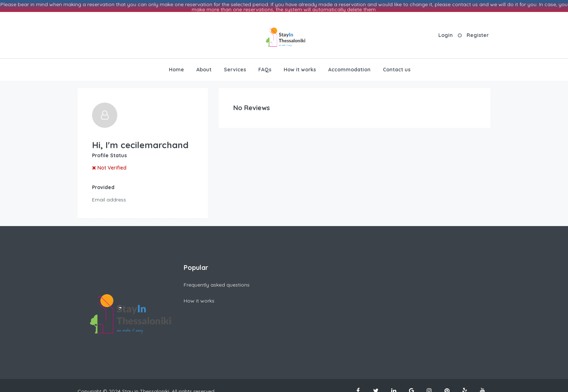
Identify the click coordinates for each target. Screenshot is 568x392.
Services (235, 64)
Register (478, 30)
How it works (300, 64)
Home (176, 64)
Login (446, 30)
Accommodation (349, 64)
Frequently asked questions (217, 279)
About (204, 64)
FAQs (265, 64)
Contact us (397, 64)
